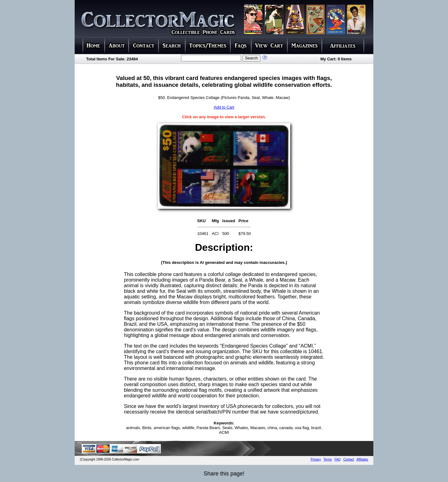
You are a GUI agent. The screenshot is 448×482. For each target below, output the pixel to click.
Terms (328, 459)
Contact (348, 459)
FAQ (338, 459)
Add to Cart (224, 107)
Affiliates (362, 459)
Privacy (316, 459)
